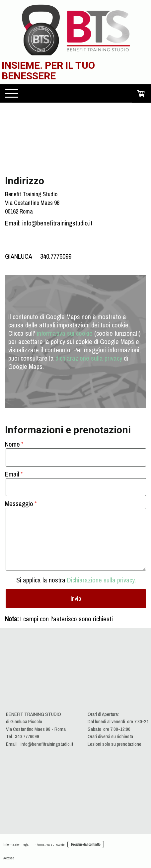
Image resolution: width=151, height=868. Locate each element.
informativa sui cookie (65, 333)
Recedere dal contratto (86, 844)
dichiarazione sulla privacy (89, 358)
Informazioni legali (17, 844)
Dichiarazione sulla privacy (101, 580)
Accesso (9, 858)
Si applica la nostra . (76, 580)
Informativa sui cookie (49, 844)
